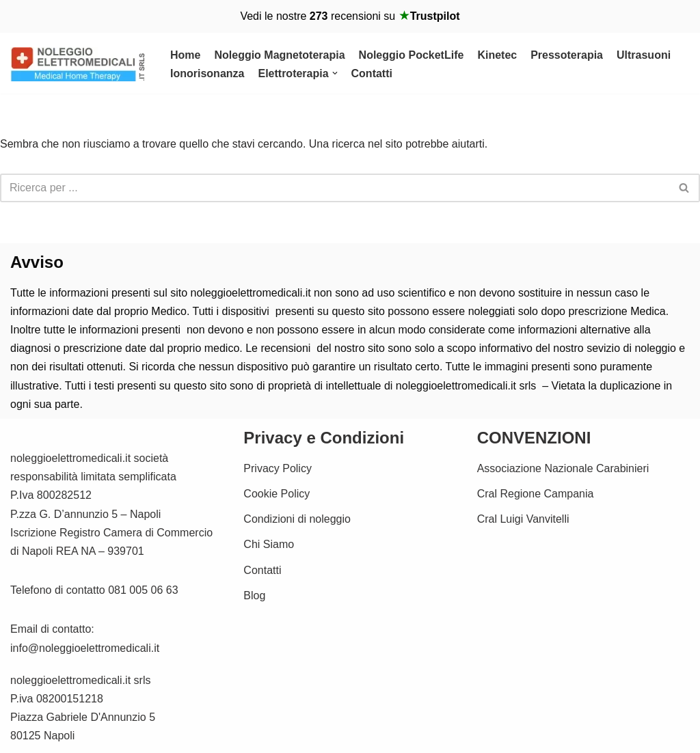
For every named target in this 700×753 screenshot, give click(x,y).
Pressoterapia (567, 55)
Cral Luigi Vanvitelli (523, 519)
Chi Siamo (269, 544)
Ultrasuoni (644, 55)
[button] (335, 73)
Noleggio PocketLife (412, 55)
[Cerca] (335, 188)
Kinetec (497, 55)
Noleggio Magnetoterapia (279, 55)
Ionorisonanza (207, 73)
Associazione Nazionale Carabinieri (563, 468)
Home (185, 55)
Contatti (372, 73)
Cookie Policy (277, 494)
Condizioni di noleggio (297, 519)
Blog (254, 595)
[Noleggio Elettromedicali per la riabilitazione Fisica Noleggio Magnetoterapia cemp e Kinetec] (79, 64)
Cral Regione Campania (536, 494)
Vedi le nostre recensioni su (350, 16)
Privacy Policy (278, 468)
